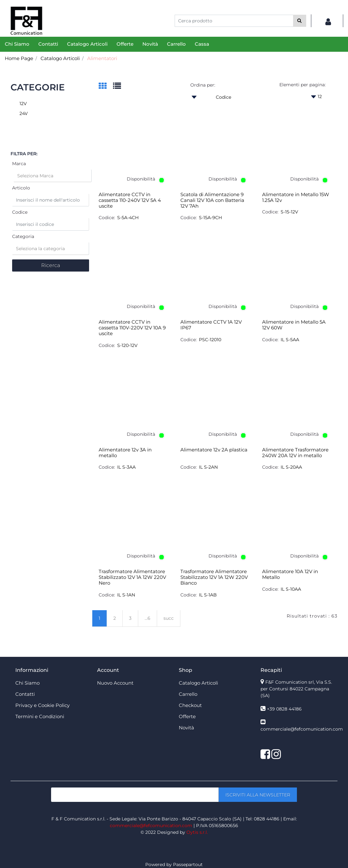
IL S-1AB (208, 595)
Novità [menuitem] (150, 44)
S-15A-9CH (210, 218)
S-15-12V (289, 212)
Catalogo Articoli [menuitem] (87, 44)
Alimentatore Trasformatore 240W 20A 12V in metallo (295, 453)
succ (169, 618)
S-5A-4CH (128, 218)
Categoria (23, 236)
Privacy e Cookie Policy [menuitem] (42, 705)
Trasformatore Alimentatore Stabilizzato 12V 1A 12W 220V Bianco (214, 577)
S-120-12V (127, 345)
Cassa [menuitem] (202, 44)
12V (23, 104)
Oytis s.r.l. (197, 832)
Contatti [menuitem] (48, 44)
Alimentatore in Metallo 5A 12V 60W (294, 325)
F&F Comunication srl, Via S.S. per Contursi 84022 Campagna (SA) (296, 689)
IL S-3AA (126, 467)
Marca (19, 164)
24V (24, 113)
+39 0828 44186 (284, 709)
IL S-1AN (126, 595)
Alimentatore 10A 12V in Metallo (290, 574)
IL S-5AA (290, 340)
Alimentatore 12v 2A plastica (214, 450)
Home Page (19, 58)
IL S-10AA (291, 589)
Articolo (21, 188)
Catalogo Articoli (60, 58)
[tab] (106, 86)
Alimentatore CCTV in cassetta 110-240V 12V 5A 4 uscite (130, 200)
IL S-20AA (291, 467)
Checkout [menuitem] (190, 705)
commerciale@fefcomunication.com (302, 729)
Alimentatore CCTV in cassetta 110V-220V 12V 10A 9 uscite (132, 328)
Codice (20, 212)
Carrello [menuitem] (176, 44)
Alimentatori (102, 58)
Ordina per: (203, 85)
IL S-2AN (208, 467)
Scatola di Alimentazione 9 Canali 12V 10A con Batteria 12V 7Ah (212, 200)
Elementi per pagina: (303, 85)
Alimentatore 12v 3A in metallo (125, 453)
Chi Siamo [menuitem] (17, 44)
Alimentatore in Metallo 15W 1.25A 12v (296, 197)
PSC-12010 (210, 340)
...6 (148, 618)
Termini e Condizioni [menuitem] (40, 716)
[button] (300, 21)
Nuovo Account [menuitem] (115, 683)
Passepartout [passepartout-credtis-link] (188, 864)
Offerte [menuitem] (125, 44)
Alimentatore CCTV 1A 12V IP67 (211, 325)
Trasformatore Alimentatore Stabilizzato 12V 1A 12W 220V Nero (132, 577)
